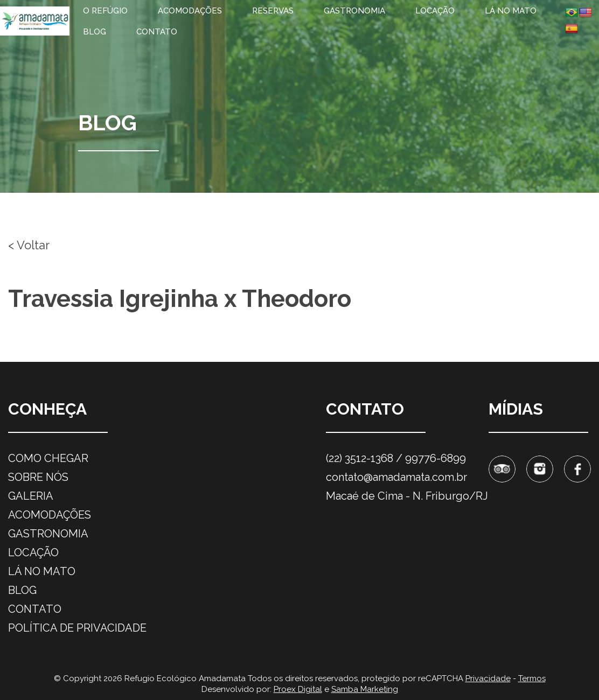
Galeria (31, 496)
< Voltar (29, 245)
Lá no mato (511, 11)
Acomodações (190, 11)
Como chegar (48, 458)
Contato (157, 32)
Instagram (540, 469)
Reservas (273, 11)
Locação (435, 11)
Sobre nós (38, 477)
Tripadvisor (502, 469)
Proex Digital (298, 689)
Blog (95, 32)
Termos (532, 678)
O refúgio (105, 11)
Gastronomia (354, 11)
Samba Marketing (365, 689)
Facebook (577, 469)
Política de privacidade (77, 628)
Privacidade (488, 678)
